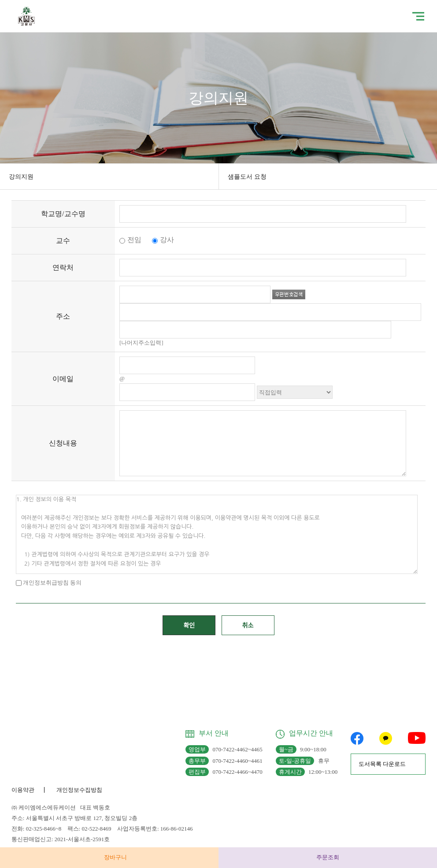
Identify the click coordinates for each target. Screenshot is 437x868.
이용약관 (23, 790)
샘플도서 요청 (247, 177)
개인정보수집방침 (79, 790)
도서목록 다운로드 (382, 764)
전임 (130, 240)
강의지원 (21, 177)
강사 (163, 240)
